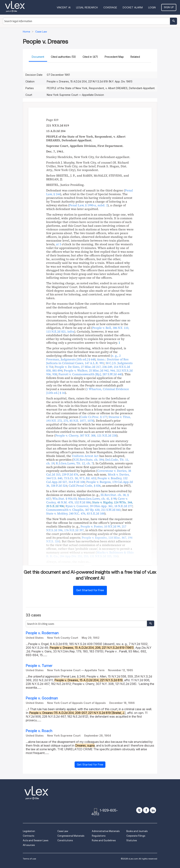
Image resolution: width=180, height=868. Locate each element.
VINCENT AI (64, 7)
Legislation (29, 831)
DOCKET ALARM (133, 7)
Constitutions (65, 840)
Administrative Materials (106, 831)
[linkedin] (153, 810)
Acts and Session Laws (36, 840)
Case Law (63, 831)
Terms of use (29, 859)
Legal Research (87, 7)
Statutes (132, 840)
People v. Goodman (42, 698)
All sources (29, 845)
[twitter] (139, 810)
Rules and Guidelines (104, 840)
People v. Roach (39, 731)
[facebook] (146, 810)
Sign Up (169, 7)
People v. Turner (39, 666)
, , (89, 419)
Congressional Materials (71, 836)
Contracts (28, 836)
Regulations (99, 836)
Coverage (110, 7)
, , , (88, 476)
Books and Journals (137, 831)
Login (152, 7)
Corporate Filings (136, 836)
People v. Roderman (42, 633)
